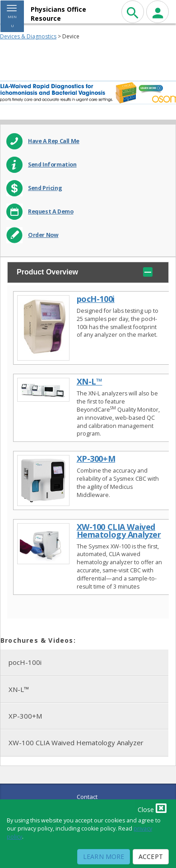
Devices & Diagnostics (28, 36)
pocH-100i (25, 662)
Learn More (104, 856)
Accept (151, 856)
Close (152, 808)
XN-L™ (19, 689)
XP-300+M (25, 716)
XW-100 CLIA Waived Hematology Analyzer (76, 743)
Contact (87, 797)
